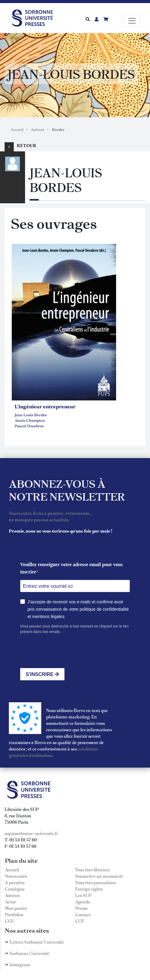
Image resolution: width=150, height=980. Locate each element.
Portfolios (14, 914)
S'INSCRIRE (42, 674)
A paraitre (15, 882)
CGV (80, 921)
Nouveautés (16, 876)
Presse (81, 908)
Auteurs (38, 129)
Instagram (20, 964)
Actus (10, 902)
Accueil (17, 129)
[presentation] (67, 651)
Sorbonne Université (29, 953)
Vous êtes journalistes (96, 882)
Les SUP (83, 895)
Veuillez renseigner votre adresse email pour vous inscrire (71, 568)
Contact (83, 914)
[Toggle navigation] (132, 21)
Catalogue (15, 889)
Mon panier (16, 908)
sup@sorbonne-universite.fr (31, 833)
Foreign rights (89, 889)
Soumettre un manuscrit (99, 876)
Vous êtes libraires (92, 870)
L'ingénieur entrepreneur (45, 406)
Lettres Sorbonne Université (37, 942)
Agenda (83, 902)
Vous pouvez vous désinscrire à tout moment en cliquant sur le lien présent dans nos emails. (74, 629)
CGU (10, 921)
